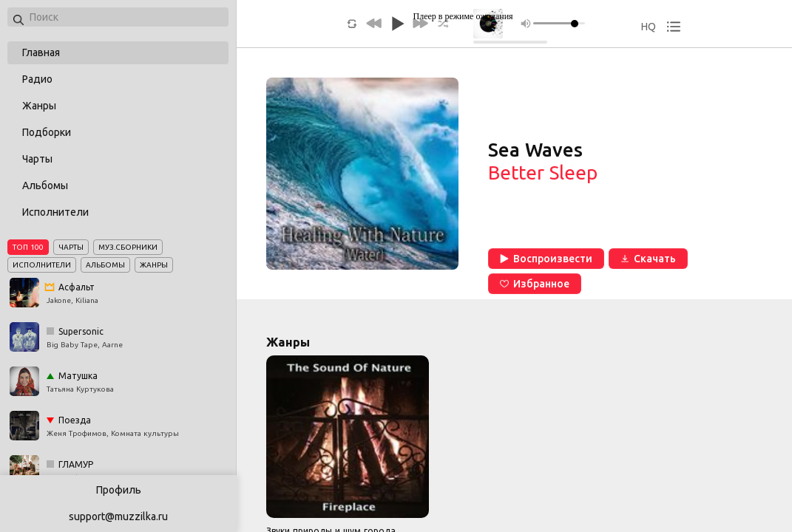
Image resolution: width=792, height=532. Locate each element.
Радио (37, 79)
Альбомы (45, 185)
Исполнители (55, 212)
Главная (41, 52)
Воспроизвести (546, 259)
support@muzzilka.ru (118, 516)
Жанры (39, 106)
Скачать (648, 259)
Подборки (47, 132)
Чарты (37, 159)
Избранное (535, 284)
